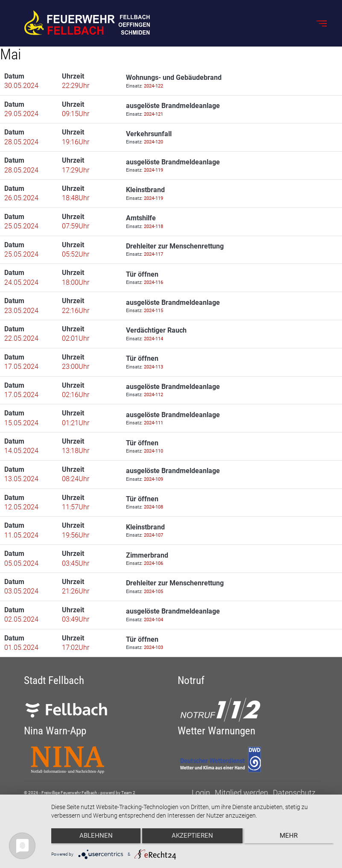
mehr (292, 839)
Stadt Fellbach (54, 680)
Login (201, 793)
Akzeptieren (192, 839)
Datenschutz (294, 793)
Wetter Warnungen (216, 731)
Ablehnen (93, 839)
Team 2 (128, 793)
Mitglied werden (241, 793)
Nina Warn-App (55, 731)
